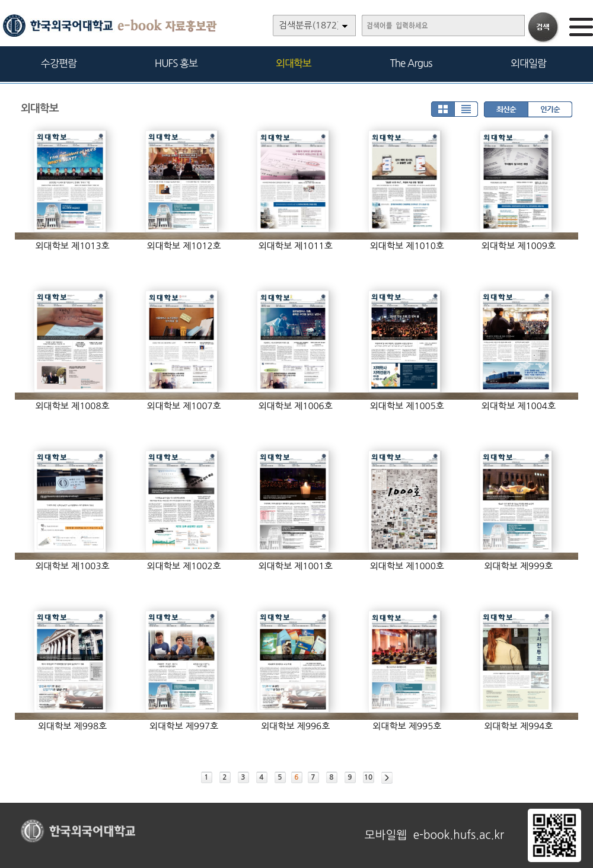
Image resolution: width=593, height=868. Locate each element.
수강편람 (59, 63)
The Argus (411, 63)
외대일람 (528, 63)
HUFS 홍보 (176, 63)
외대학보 (294, 63)
